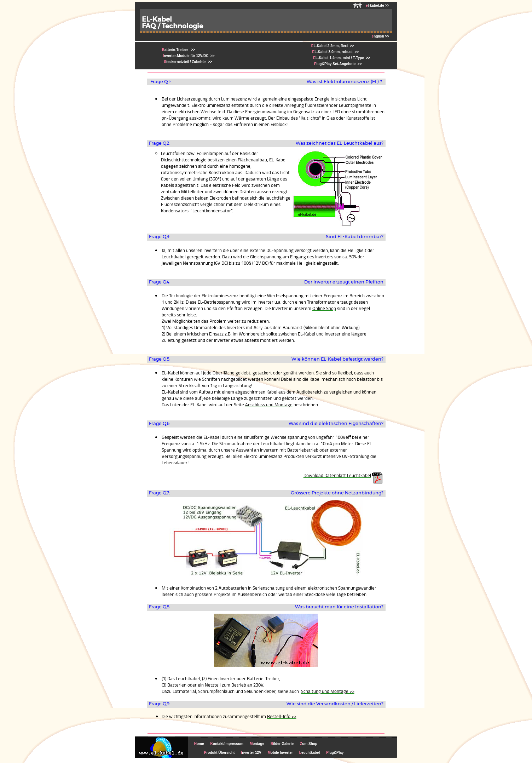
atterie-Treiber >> (179, 50)
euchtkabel (310, 753)
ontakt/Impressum (227, 744)
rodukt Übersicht (219, 753)
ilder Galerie (282, 744)
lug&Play (335, 753)
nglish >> (380, 36)
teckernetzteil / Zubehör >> (187, 62)
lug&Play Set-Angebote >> (337, 64)
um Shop (309, 744)
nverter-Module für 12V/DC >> (188, 56)
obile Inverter (280, 753)
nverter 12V (251, 753)
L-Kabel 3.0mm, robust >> (335, 52)
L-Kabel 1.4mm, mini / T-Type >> (341, 58)
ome (199, 744)
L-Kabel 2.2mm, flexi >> (333, 46)
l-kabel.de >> (371, 5)
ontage (257, 744)
